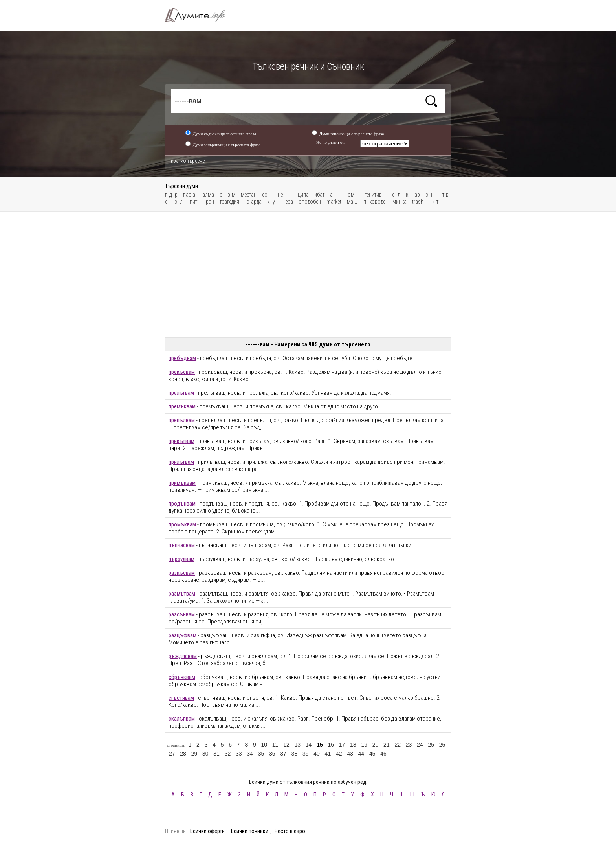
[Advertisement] (308, 274)
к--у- (272, 202)
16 (331, 745)
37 (283, 754)
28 (183, 754)
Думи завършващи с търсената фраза (227, 145)
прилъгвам (181, 462)
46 (383, 754)
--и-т (434, 202)
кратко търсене (188, 161)
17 (342, 745)
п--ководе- (375, 202)
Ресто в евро (290, 831)
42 (339, 754)
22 (398, 745)
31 (216, 754)
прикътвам (181, 441)
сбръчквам (182, 677)
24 (420, 745)
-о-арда (253, 202)
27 (172, 754)
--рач (208, 202)
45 (372, 754)
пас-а (189, 195)
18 (353, 745)
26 (442, 745)
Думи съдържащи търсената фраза (225, 134)
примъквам (182, 483)
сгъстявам (181, 698)
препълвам (182, 420)
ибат (319, 195)
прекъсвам (182, 372)
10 (264, 745)
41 (328, 754)
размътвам (182, 594)
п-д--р (171, 195)
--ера (288, 202)
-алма (207, 195)
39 (306, 754)
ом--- (353, 195)
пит (193, 202)
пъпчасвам (182, 545)
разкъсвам (182, 573)
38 (295, 754)
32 (228, 754)
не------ (285, 195)
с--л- (179, 202)
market (334, 202)
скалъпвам (182, 719)
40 (317, 754)
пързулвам (181, 559)
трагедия (229, 202)
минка (400, 202)
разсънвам (182, 614)
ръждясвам (183, 656)
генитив (373, 195)
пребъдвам (182, 358)
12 (286, 745)
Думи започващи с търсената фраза (352, 134)
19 (364, 745)
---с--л (394, 195)
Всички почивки (250, 831)
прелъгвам (181, 393)
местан (249, 195)
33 (239, 754)
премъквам (182, 406)
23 (409, 745)
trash (418, 202)
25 (431, 745)
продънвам (182, 504)
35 (261, 754)
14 (309, 745)
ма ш (352, 202)
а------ (336, 195)
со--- (267, 195)
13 (297, 745)
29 (194, 754)
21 (387, 745)
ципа (303, 195)
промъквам (182, 524)
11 (275, 745)
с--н (430, 195)
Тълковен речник (200, 15)
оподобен (310, 202)
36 (272, 754)
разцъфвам (182, 635)
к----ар (413, 195)
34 (250, 754)
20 (376, 745)
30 (205, 754)
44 (361, 754)
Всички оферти (207, 831)
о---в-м (227, 195)
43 (350, 754)
